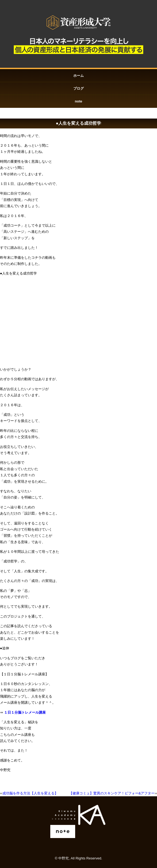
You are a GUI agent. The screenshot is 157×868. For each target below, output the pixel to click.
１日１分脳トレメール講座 (25, 712)
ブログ (78, 88)
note (78, 101)
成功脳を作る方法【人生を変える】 (30, 793)
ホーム (78, 76)
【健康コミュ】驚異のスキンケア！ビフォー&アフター (112, 793)
